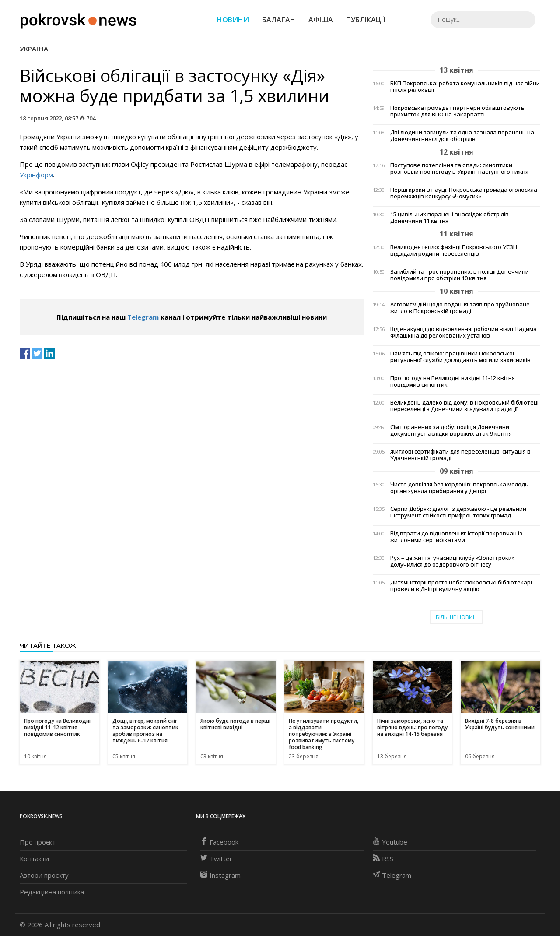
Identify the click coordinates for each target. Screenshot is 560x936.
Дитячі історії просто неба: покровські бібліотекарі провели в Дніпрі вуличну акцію (461, 586)
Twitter (216, 859)
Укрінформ (36, 175)
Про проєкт (38, 842)
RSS (383, 859)
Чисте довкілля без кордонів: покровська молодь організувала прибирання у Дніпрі (459, 488)
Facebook (219, 842)
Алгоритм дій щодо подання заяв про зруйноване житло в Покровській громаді (460, 308)
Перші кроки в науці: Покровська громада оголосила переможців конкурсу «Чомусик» (464, 193)
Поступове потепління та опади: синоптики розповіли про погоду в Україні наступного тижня (459, 169)
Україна (34, 49)
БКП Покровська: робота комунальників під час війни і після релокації (465, 87)
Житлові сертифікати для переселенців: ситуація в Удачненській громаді (460, 455)
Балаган (279, 20)
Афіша (321, 20)
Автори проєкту (44, 875)
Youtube (390, 842)
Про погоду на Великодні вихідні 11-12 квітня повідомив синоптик (453, 381)
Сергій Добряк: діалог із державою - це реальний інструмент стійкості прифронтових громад (458, 512)
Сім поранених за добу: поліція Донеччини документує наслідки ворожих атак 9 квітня (451, 430)
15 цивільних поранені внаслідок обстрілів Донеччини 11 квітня (450, 218)
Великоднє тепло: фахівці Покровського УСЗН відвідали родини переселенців (454, 250)
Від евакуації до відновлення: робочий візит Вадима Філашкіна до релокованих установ (464, 332)
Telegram (143, 317)
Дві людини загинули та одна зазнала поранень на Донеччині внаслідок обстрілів (462, 136)
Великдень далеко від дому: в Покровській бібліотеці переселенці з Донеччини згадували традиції (464, 406)
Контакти (34, 859)
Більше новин (456, 617)
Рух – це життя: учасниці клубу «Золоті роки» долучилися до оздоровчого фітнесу (452, 561)
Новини (233, 20)
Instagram (220, 875)
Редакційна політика (52, 892)
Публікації (366, 20)
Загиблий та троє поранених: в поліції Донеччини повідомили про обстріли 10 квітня (460, 275)
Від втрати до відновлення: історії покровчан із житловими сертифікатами (456, 537)
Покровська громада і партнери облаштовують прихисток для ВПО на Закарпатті (457, 111)
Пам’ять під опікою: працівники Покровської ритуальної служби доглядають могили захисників (460, 357)
